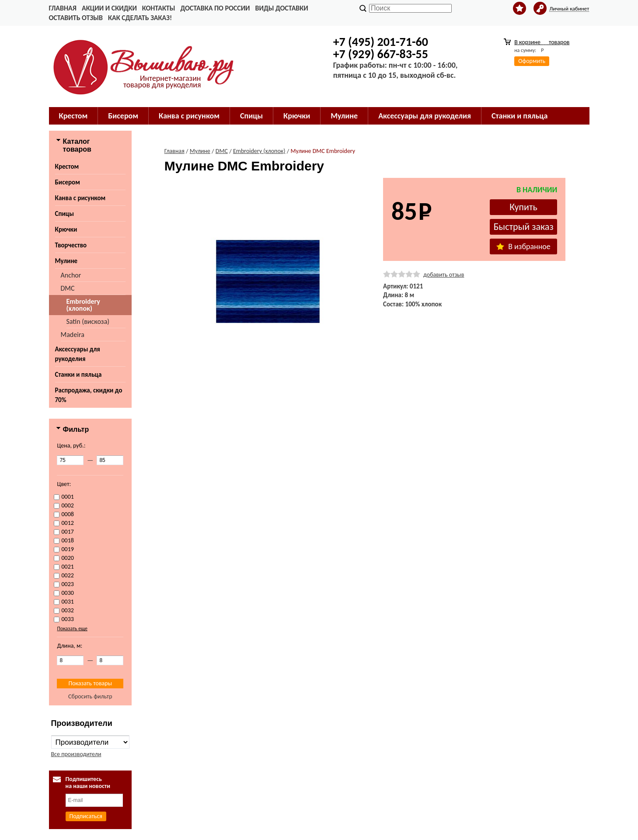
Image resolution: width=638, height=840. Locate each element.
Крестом (73, 116)
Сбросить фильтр (90, 696)
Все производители (76, 754)
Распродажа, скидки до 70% (89, 395)
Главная (63, 8)
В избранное (523, 246)
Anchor (71, 275)
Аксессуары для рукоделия (425, 116)
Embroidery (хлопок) (83, 305)
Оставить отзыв (76, 18)
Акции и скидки (109, 8)
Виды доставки (282, 8)
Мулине (344, 116)
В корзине (542, 42)
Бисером (123, 116)
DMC (68, 288)
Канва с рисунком (189, 116)
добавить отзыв (444, 275)
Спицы (251, 116)
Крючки (297, 116)
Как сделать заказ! (140, 18)
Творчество (71, 245)
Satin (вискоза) (88, 321)
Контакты (159, 8)
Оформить (532, 61)
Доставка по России (215, 8)
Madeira (73, 335)
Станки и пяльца (519, 116)
